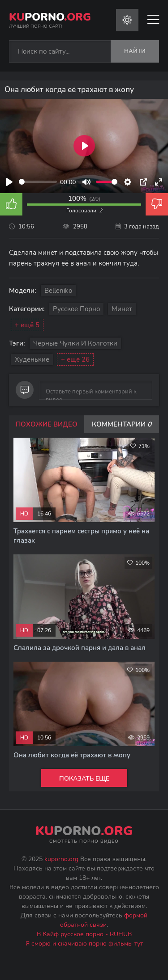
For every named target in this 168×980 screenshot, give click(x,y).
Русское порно (76, 309)
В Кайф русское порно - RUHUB (84, 934)
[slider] (38, 182)
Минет (122, 309)
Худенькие (32, 359)
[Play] (9, 182)
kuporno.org (61, 859)
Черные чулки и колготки (75, 343)
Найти (135, 51)
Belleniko (58, 291)
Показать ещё (84, 779)
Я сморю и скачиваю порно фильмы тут (84, 944)
